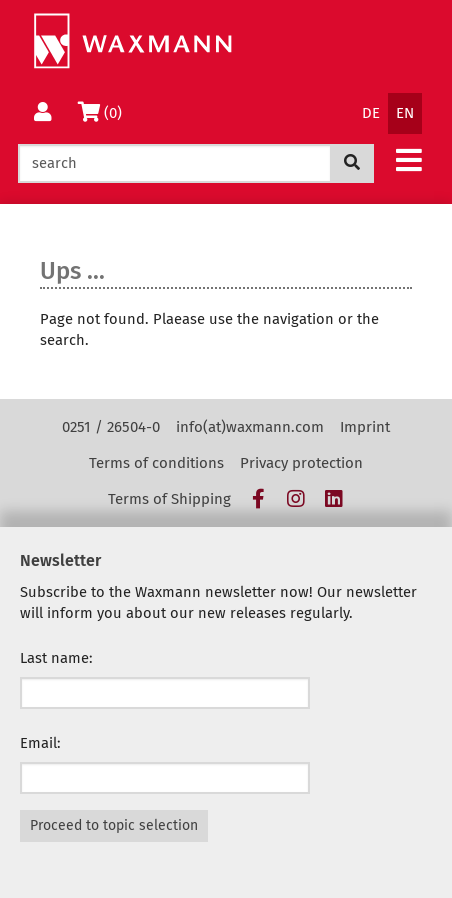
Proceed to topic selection (114, 825)
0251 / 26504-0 (111, 427)
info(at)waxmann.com (250, 427)
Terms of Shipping (169, 499)
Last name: (56, 658)
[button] (409, 159)
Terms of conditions (156, 463)
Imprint (365, 427)
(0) (102, 112)
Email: (40, 743)
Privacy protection (301, 463)
